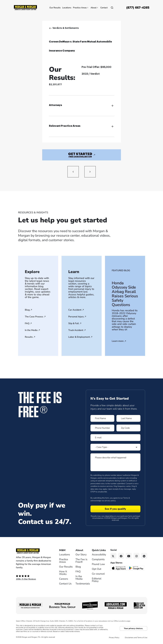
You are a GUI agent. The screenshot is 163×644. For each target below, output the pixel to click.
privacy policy (110, 501)
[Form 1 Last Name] (128, 418)
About (95, 8)
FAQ (27, 323)
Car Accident (75, 310)
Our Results (55, 8)
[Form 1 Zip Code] (128, 428)
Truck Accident (76, 330)
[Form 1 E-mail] (115, 438)
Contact (104, 8)
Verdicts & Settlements (66, 28)
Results (29, 337)
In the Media (31, 330)
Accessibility (99, 555)
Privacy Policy (114, 638)
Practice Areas (81, 8)
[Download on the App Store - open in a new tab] (119, 568)
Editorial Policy (97, 580)
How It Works (63, 573)
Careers (64, 579)
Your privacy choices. (133, 628)
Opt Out (97, 569)
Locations (67, 8)
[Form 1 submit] (115, 509)
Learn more (118, 341)
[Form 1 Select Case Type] (115, 447)
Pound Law (98, 564)
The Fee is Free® (81, 561)
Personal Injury (76, 317)
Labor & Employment (79, 337)
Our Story (81, 555)
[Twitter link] (113, 556)
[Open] (112, 8)
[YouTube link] (129, 556)
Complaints (98, 559)
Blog (27, 310)
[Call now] (138, 8)
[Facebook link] (121, 556)
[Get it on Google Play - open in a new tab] (136, 568)
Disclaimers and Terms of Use (136, 638)
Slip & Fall (74, 323)
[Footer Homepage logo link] (34, 551)
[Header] (25, 7)
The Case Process (34, 317)
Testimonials (83, 584)
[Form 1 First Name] (102, 418)
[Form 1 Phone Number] (102, 428)
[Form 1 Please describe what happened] (115, 462)
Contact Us (65, 584)
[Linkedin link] (144, 556)
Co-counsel (98, 574)
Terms (126, 498)
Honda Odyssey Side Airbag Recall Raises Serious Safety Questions (125, 294)
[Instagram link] (137, 556)
